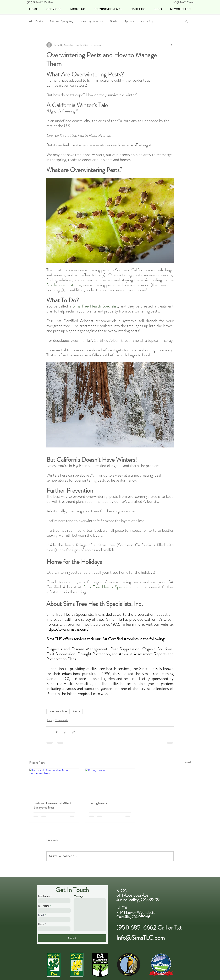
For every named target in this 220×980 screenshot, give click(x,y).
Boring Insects (98, 803)
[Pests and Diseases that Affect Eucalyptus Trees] (54, 783)
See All (187, 762)
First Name (44, 896)
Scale (114, 21)
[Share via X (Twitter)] (56, 732)
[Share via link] (73, 732)
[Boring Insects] (110, 783)
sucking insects (92, 21)
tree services (58, 712)
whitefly (147, 21)
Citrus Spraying (62, 21)
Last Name (44, 906)
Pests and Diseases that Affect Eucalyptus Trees (52, 805)
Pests (77, 712)
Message (79, 896)
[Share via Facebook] (48, 732)
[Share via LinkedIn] (65, 732)
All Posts (36, 21)
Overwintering (62, 720)
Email (41, 915)
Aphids (129, 21)
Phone (41, 924)
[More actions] (172, 45)
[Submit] (72, 938)
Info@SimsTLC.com (183, 2)
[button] (186, 21)
